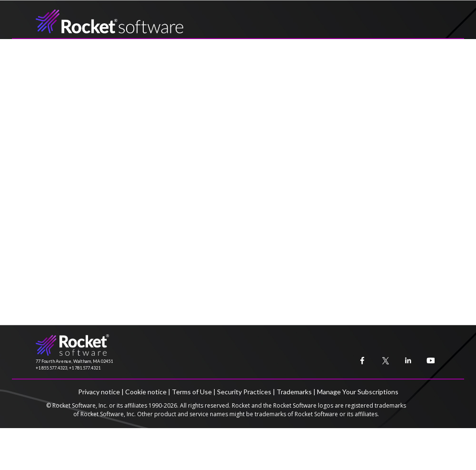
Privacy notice (99, 392)
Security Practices (244, 392)
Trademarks (294, 392)
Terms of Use (192, 392)
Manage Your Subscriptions (358, 392)
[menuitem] (360, 359)
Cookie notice (146, 392)
